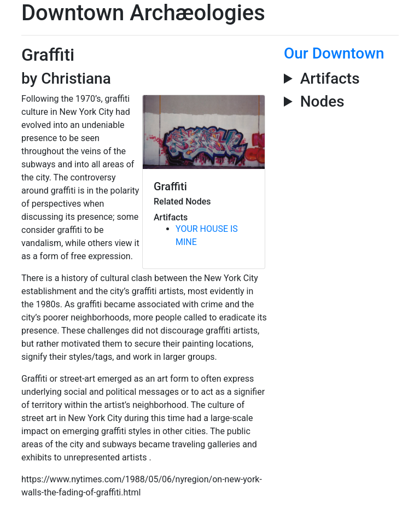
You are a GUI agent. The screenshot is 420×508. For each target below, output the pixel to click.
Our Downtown (334, 53)
